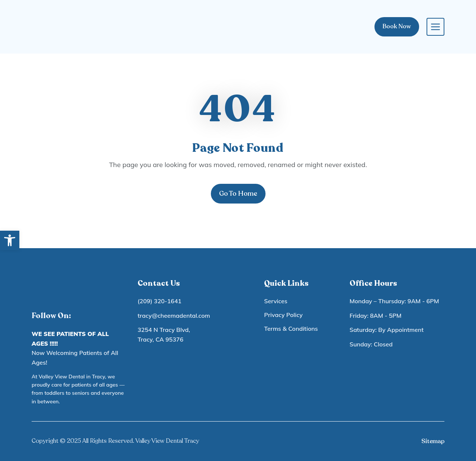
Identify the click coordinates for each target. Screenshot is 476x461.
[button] (10, 240)
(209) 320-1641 (160, 301)
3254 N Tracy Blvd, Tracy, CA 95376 (164, 334)
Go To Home (238, 193)
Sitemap (433, 441)
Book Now (397, 26)
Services (276, 301)
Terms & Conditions (291, 329)
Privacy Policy (283, 315)
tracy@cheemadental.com (174, 316)
